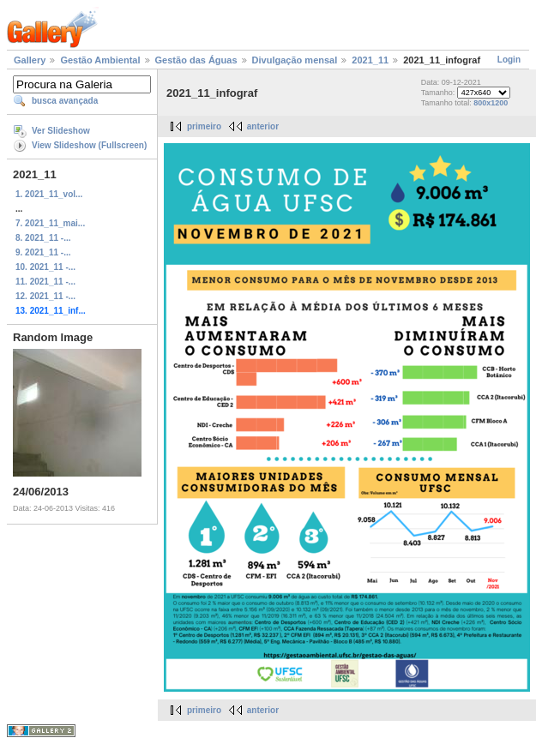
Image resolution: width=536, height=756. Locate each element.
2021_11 (370, 60)
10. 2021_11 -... (45, 267)
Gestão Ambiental (100, 60)
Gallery (30, 60)
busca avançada (65, 101)
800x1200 (491, 103)
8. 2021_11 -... (43, 238)
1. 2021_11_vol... (49, 194)
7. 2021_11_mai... (50, 223)
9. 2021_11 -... (43, 252)
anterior (263, 126)
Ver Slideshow (61, 131)
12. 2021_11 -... (45, 296)
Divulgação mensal (295, 60)
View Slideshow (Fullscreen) (89, 145)
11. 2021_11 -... (45, 282)
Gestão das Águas (196, 60)
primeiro (204, 126)
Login (509, 60)
